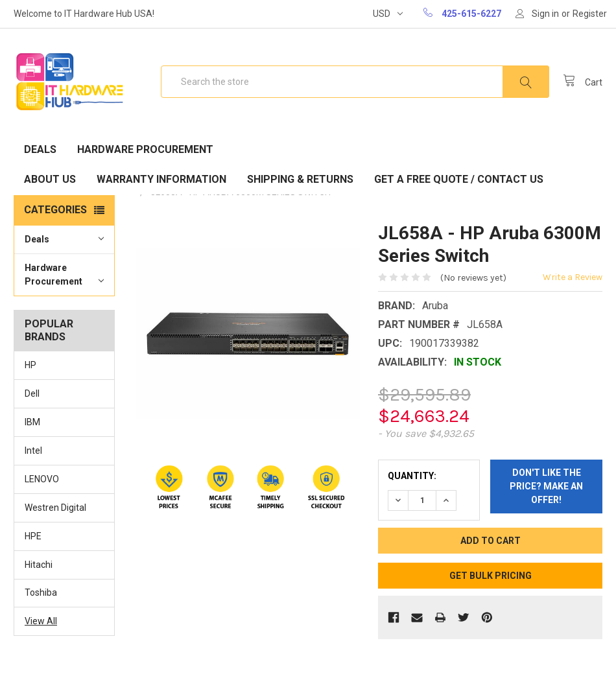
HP (30, 365)
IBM (32, 422)
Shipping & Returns (300, 179)
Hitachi (39, 565)
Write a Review (573, 277)
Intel (33, 451)
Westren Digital (55, 508)
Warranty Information (161, 179)
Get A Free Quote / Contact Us (459, 179)
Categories (55, 210)
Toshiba (41, 592)
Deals (40, 149)
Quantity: (412, 476)
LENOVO (42, 479)
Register (590, 14)
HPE (33, 536)
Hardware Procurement (145, 149)
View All (41, 621)
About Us (50, 179)
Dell (32, 393)
